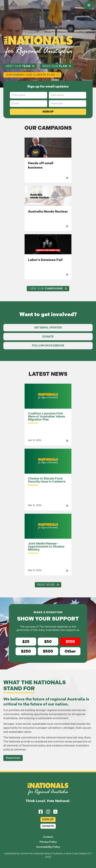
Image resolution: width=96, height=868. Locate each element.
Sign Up (48, 819)
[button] (89, 5)
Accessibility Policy (48, 847)
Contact (48, 837)
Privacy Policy (48, 842)
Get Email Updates (48, 328)
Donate (48, 337)
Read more (13, 758)
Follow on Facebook (48, 346)
